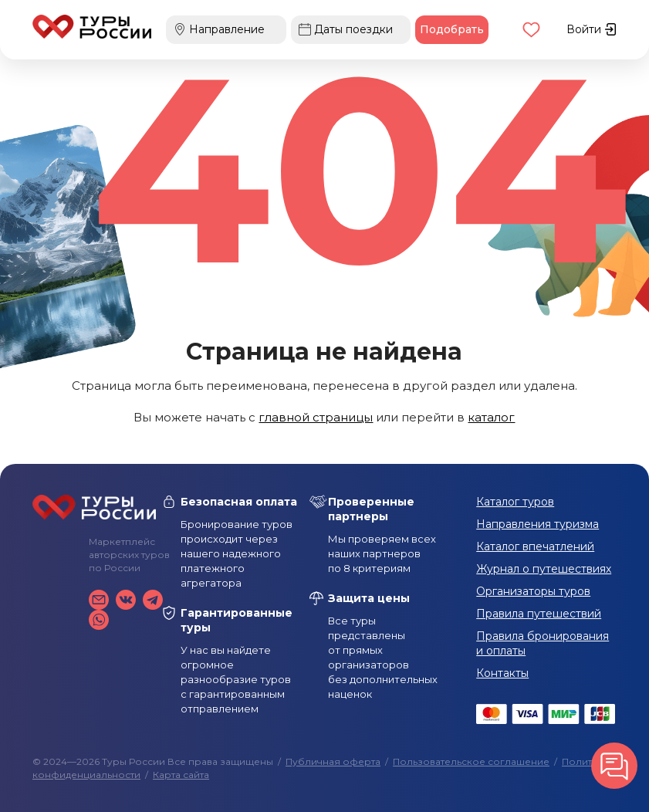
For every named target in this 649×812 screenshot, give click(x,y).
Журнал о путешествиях (544, 569)
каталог (491, 417)
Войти (592, 29)
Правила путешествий (539, 614)
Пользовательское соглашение (471, 761)
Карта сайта (181, 775)
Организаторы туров (533, 591)
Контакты (502, 673)
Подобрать (452, 29)
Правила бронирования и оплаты (543, 643)
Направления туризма (537, 524)
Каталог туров (515, 502)
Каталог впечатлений (535, 546)
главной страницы (316, 417)
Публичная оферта (333, 761)
